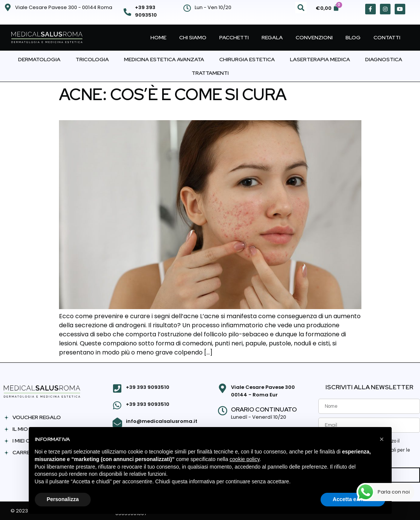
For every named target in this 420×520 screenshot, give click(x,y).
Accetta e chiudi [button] (353, 499)
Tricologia (92, 59)
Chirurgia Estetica (247, 59)
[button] (301, 8)
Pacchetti (234, 37)
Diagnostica (384, 59)
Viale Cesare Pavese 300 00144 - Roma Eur (262, 391)
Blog (353, 37)
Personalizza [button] (63, 499)
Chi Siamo (193, 37)
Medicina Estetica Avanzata (164, 59)
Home (158, 37)
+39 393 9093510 (146, 11)
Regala (272, 37)
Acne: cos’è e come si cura (173, 94)
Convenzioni (314, 37)
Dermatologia (39, 59)
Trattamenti (210, 73)
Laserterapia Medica (320, 59)
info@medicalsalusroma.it (161, 420)
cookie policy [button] (244, 459)
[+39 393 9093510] (127, 12)
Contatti (387, 37)
